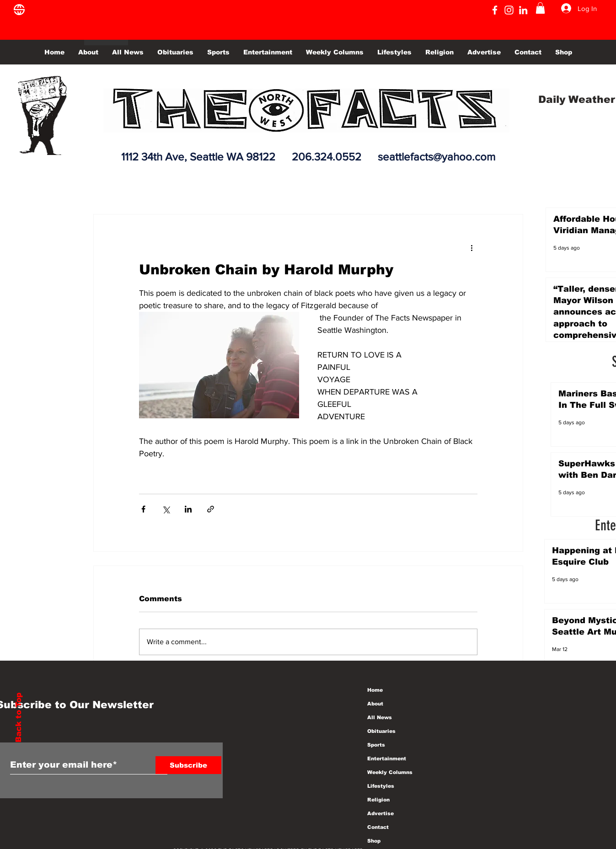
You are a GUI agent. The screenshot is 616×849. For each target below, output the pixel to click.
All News (380, 717)
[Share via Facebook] (143, 509)
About (375, 704)
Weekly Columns (390, 772)
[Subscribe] (188, 765)
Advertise (380, 813)
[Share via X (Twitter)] (166, 509)
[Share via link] (211, 509)
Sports (376, 745)
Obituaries (381, 731)
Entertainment (387, 758)
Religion (378, 800)
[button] (540, 8)
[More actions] (472, 247)
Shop (374, 841)
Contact (378, 827)
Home (375, 690)
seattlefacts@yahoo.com (437, 157)
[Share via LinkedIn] (188, 509)
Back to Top (19, 718)
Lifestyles (381, 786)
